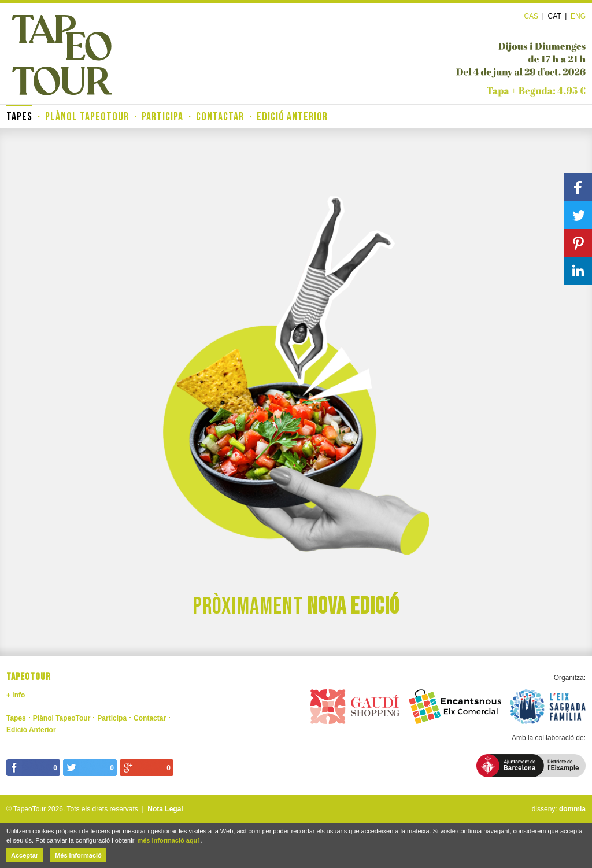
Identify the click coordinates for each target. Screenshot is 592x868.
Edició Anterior (292, 117)
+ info (16, 695)
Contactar (220, 117)
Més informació (78, 855)
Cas (531, 16)
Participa (162, 117)
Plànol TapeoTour (87, 117)
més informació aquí (168, 840)
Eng (578, 16)
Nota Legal (165, 809)
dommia (572, 809)
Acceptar (25, 855)
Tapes (19, 117)
